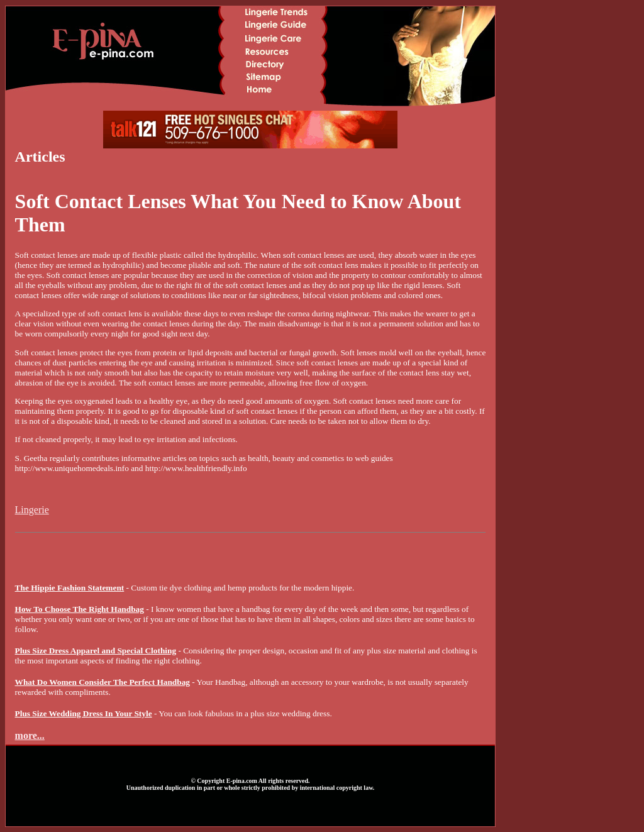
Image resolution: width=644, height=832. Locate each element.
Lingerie (32, 510)
